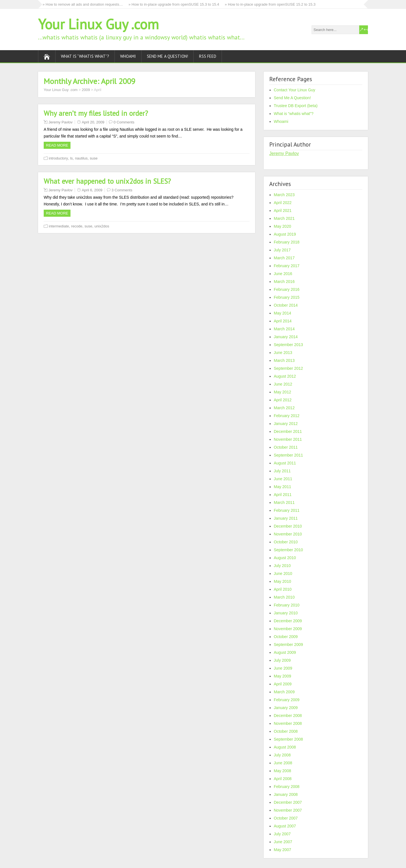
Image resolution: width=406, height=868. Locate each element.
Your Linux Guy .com (98, 24)
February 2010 (287, 605)
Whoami (128, 56)
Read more (57, 145)
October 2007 (286, 818)
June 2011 (283, 479)
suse (93, 158)
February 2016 (287, 289)
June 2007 (283, 842)
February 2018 (287, 242)
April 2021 (283, 211)
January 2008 (286, 794)
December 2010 (288, 526)
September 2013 (288, 345)
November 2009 (288, 629)
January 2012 (286, 424)
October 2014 (286, 305)
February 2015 (287, 297)
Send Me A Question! (167, 56)
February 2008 (287, 787)
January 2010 (286, 613)
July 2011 (282, 471)
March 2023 (284, 195)
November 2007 (288, 810)
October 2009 (286, 637)
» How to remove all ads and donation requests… (83, 4)
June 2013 (283, 353)
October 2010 (286, 542)
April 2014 (283, 321)
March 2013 (284, 360)
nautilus (81, 158)
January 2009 (286, 708)
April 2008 (283, 779)
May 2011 (282, 487)
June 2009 (283, 668)
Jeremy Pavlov (60, 122)
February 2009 (287, 700)
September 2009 (288, 645)
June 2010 (283, 573)
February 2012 (287, 416)
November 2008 (288, 723)
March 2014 (284, 329)
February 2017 (287, 266)
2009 (86, 90)
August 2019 (285, 234)
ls (71, 158)
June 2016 (283, 274)
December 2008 (288, 716)
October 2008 (286, 731)
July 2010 (282, 566)
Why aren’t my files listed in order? (96, 113)
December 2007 (288, 802)
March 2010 (284, 597)
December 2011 (288, 431)
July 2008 (282, 755)
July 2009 (282, 660)
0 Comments (124, 122)
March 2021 (284, 218)
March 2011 (284, 502)
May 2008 (282, 771)
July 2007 (282, 834)
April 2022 (283, 203)
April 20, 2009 (93, 122)
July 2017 (282, 250)
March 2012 (284, 408)
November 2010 (288, 534)
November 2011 (288, 439)
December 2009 (288, 621)
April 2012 (283, 400)
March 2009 (284, 692)
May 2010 (282, 581)
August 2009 (285, 652)
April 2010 (283, 589)
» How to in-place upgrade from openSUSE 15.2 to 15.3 (270, 4)
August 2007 (285, 826)
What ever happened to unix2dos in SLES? (107, 181)
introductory (58, 158)
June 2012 (283, 384)
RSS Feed (208, 56)
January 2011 (286, 518)
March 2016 (284, 282)
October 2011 (286, 447)
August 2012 (285, 376)
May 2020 (282, 226)
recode (77, 226)
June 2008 (283, 763)
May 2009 (282, 676)
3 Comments (122, 190)
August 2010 (285, 558)
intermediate (59, 226)
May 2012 (282, 392)
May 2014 (282, 313)
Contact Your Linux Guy (294, 90)
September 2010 (288, 550)
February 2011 (287, 510)
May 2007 (282, 850)
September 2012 (288, 368)
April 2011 (283, 495)
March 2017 (284, 258)
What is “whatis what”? (85, 56)
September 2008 (288, 739)
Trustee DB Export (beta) (296, 106)
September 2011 (288, 455)
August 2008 (285, 747)
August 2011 (285, 463)
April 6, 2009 (92, 190)
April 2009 (283, 684)
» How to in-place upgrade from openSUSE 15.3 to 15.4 (174, 4)
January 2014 (286, 337)
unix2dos (102, 226)
